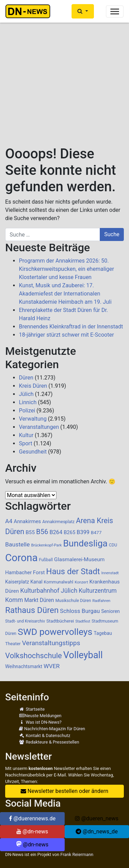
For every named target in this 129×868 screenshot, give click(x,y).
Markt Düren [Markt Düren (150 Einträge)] (39, 600)
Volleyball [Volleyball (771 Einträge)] (83, 655)
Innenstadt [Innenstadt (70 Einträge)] (110, 573)
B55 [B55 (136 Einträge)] (30, 532)
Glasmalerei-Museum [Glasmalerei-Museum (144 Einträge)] (79, 559)
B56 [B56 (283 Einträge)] (42, 532)
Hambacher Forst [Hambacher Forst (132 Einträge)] (25, 572)
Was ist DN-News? (40, 722)
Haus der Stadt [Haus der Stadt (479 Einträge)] (73, 571)
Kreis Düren (33, 386)
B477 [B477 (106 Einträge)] (96, 532)
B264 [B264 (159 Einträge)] (56, 532)
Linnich (28, 402)
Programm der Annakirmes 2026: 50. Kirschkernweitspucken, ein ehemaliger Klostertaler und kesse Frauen (66, 269)
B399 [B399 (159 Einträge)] (83, 532)
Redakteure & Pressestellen (49, 742)
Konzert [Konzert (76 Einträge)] (81, 582)
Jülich (26, 394)
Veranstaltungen (39, 427)
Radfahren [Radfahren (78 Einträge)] (101, 601)
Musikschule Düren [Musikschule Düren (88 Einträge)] (73, 601)
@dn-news (32, 831)
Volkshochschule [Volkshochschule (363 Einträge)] (34, 656)
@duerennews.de (32, 818)
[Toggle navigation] (115, 11)
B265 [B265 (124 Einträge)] (69, 532)
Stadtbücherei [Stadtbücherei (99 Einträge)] (60, 621)
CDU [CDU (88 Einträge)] (113, 545)
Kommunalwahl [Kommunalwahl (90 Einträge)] (58, 582)
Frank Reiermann (77, 854)
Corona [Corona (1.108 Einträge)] (21, 558)
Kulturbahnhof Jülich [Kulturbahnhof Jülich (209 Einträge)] (49, 590)
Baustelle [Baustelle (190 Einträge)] (18, 544)
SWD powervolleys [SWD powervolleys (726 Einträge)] (55, 632)
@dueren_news (97, 818)
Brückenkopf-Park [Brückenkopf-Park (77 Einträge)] (46, 545)
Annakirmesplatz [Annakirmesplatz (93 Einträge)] (58, 522)
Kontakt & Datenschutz (45, 736)
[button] (83, 11)
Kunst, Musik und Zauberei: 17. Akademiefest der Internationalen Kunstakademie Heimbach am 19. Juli (65, 294)
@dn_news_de (97, 831)
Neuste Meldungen (40, 716)
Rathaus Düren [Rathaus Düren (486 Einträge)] (32, 610)
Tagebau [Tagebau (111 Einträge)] (103, 633)
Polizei (27, 411)
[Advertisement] (64, 78)
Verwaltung (33, 419)
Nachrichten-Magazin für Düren (52, 729)
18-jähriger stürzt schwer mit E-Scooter (66, 335)
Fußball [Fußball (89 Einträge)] (46, 560)
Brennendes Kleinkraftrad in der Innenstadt (71, 327)
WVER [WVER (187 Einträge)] (52, 666)
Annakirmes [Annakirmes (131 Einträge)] (27, 521)
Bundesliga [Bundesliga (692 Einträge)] (85, 543)
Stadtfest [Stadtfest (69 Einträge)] (83, 621)
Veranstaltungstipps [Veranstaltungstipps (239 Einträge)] (51, 643)
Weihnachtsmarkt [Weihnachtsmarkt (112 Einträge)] (24, 666)
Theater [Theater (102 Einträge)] (13, 644)
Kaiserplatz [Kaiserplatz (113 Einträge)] (17, 582)
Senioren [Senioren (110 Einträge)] (110, 611)
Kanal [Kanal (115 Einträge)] (36, 582)
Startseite (32, 709)
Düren (26, 378)
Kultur (26, 435)
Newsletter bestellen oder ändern (64, 791)
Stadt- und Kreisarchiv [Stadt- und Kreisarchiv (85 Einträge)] (25, 621)
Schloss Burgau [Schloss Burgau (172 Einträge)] (80, 611)
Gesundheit (33, 452)
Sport (26, 443)
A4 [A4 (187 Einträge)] (9, 521)
